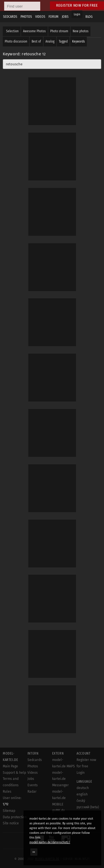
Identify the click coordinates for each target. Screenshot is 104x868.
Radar (32, 792)
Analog (50, 41)
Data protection (15, 817)
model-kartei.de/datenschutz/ (50, 842)
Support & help (14, 773)
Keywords (78, 41)
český (81, 801)
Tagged (63, 41)
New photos (81, 31)
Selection (12, 31)
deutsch (83, 788)
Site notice (11, 823)
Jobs (31, 779)
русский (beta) (88, 807)
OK (34, 852)
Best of (36, 41)
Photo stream (59, 31)
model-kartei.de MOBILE (59, 798)
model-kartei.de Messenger (60, 779)
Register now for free (77, 5)
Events (33, 785)
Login (77, 14)
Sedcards (35, 760)
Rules (7, 792)
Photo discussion (16, 41)
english (82, 794)
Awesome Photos (34, 31)
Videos (33, 773)
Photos (33, 766)
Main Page (10, 766)
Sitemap (9, 811)
